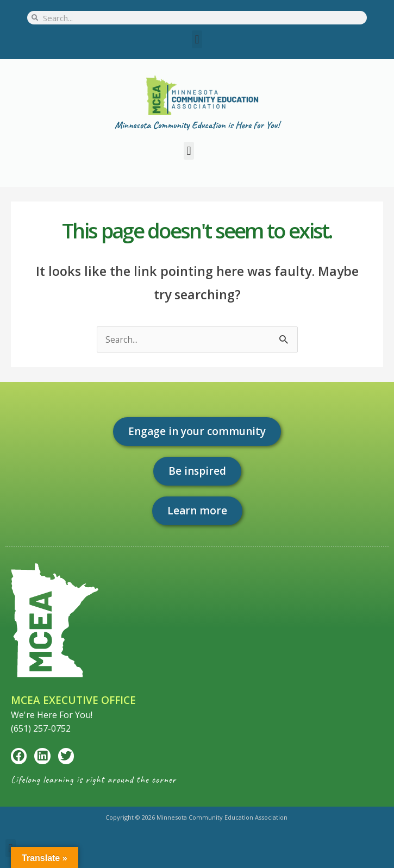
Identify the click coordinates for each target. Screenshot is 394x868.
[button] (197, 39)
